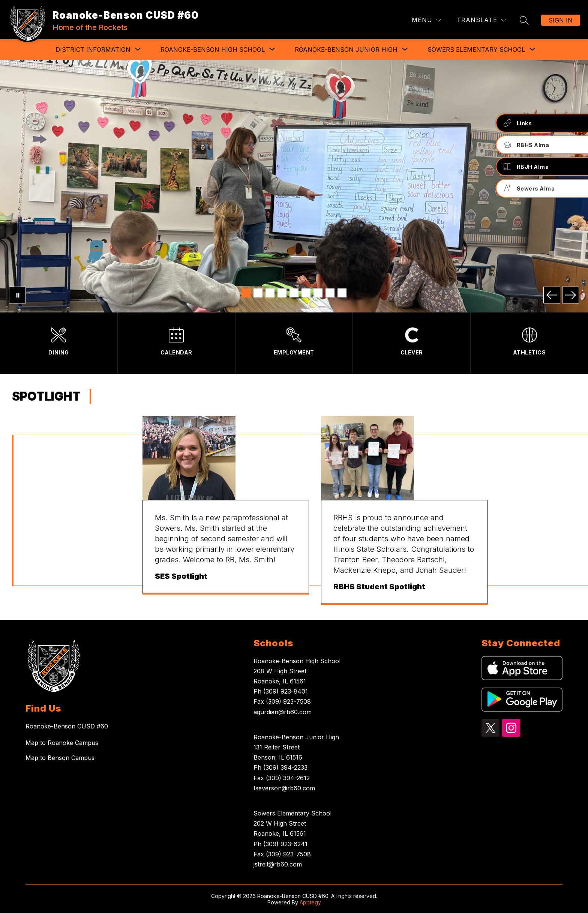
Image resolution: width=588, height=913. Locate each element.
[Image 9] (342, 293)
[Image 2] (258, 293)
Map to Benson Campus (60, 758)
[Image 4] (282, 293)
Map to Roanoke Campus (62, 743)
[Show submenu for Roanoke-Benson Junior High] (346, 50)
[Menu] (426, 20)
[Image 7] (318, 293)
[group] (226, 511)
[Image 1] (246, 293)
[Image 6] (306, 293)
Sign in (561, 20)
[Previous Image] (552, 295)
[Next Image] (571, 295)
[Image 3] (270, 293)
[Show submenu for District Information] (93, 50)
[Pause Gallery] (17, 295)
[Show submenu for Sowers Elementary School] (476, 50)
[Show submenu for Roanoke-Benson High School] (213, 50)
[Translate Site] (481, 20)
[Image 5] (294, 293)
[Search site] (524, 20)
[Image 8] (330, 293)
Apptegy (310, 902)
